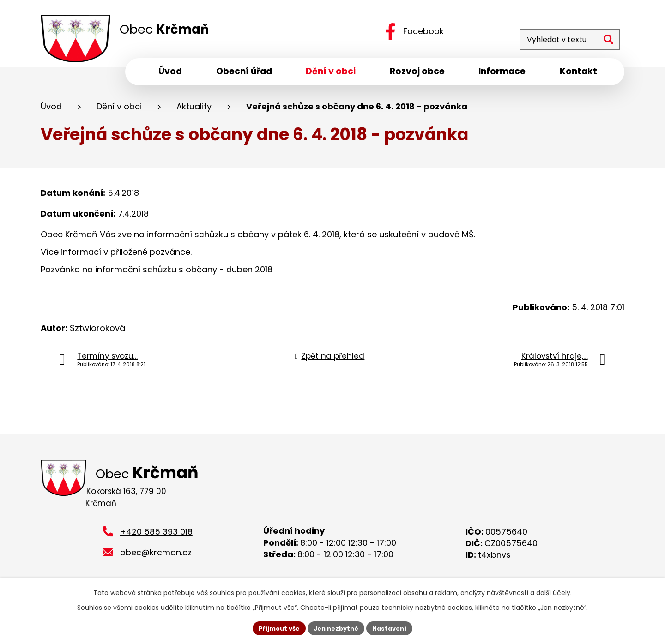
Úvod (51, 110)
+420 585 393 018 (156, 527)
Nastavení (393, 627)
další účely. (554, 591)
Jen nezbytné (336, 627)
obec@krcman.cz (156, 547)
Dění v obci (119, 110)
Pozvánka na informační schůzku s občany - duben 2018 (157, 273)
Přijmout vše (275, 627)
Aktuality (194, 110)
